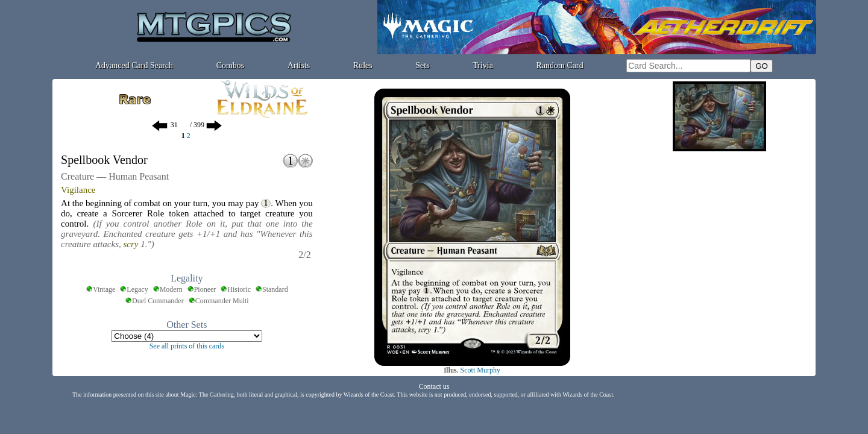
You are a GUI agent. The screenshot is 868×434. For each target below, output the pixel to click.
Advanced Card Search (134, 65)
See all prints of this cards (187, 346)
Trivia (483, 65)
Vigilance (78, 190)
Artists (299, 65)
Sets (422, 65)
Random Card (560, 65)
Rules (363, 65)
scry (131, 244)
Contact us (434, 386)
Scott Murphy (480, 370)
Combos (231, 65)
